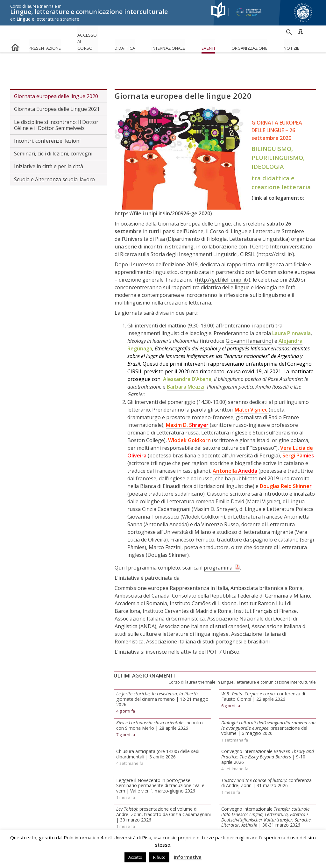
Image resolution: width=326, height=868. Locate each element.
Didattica (148, 46)
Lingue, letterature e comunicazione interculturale (106, 13)
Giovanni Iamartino (249, 316)
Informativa (188, 857)
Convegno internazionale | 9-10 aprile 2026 (268, 732)
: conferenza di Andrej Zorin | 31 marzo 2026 (266, 758)
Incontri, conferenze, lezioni (47, 116)
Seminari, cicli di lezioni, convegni (53, 129)
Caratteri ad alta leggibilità (301, 32)
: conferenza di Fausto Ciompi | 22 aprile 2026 (263, 671)
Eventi (256, 46)
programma (218, 542)
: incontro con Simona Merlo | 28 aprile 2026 (159, 700)
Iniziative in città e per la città (49, 141)
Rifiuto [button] (159, 857)
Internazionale (205, 46)
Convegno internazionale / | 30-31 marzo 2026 (266, 792)
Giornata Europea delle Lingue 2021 (57, 84)
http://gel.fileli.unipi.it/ (223, 255)
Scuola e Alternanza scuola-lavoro (54, 154)
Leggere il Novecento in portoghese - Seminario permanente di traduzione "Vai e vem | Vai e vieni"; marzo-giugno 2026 (160, 760)
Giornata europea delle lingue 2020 (56, 71)
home (15, 43)
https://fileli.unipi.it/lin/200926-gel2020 (162, 188)
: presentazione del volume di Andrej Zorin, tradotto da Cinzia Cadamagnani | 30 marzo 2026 (163, 789)
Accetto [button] (135, 857)
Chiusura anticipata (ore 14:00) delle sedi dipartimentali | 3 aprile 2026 (158, 729)
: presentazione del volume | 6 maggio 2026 (268, 703)
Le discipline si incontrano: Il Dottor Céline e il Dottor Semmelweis (56, 100)
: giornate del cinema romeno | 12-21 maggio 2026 (162, 674)
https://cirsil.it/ (275, 229)
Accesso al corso (103, 40)
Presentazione (51, 46)
